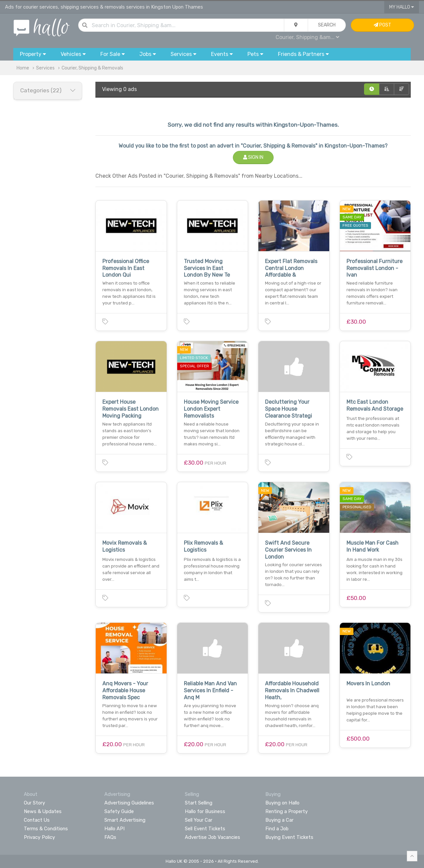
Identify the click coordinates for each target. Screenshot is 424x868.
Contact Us (37, 820)
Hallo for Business (205, 811)
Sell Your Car (199, 820)
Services (45, 68)
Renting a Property (287, 811)
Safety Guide (119, 811)
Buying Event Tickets (289, 837)
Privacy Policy (39, 837)
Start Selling (199, 803)
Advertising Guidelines (129, 803)
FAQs (110, 837)
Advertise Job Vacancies (212, 837)
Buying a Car (279, 820)
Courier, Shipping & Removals (92, 68)
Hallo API (114, 829)
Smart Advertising (125, 820)
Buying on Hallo (282, 803)
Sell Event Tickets (205, 829)
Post (382, 25)
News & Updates (43, 811)
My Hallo (402, 7)
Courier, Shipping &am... (307, 37)
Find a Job (277, 829)
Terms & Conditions (46, 829)
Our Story (34, 803)
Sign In (253, 157)
